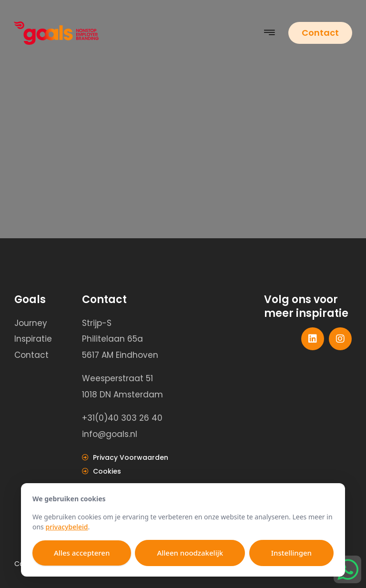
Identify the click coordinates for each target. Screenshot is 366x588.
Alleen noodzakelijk (190, 553)
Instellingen (291, 553)
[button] (270, 33)
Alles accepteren (82, 553)
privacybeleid (66, 527)
